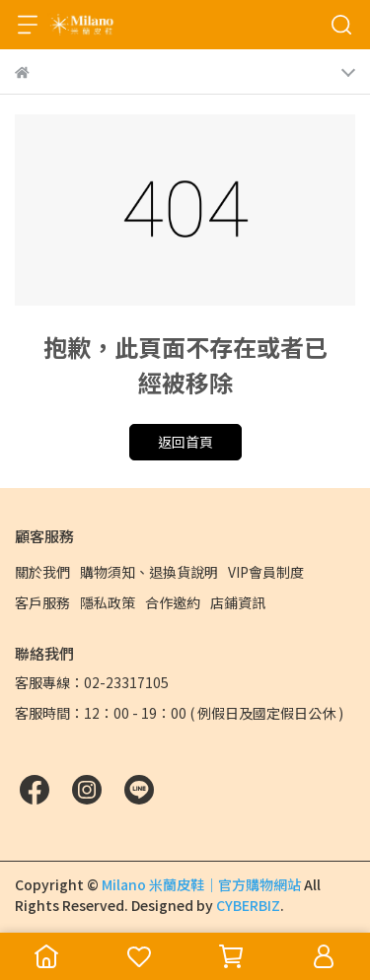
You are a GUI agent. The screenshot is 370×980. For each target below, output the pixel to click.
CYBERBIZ (248, 905)
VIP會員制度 (266, 572)
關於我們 (42, 572)
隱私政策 (108, 602)
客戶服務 (42, 602)
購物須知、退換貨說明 (149, 572)
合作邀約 (173, 602)
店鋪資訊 (238, 602)
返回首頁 (185, 442)
